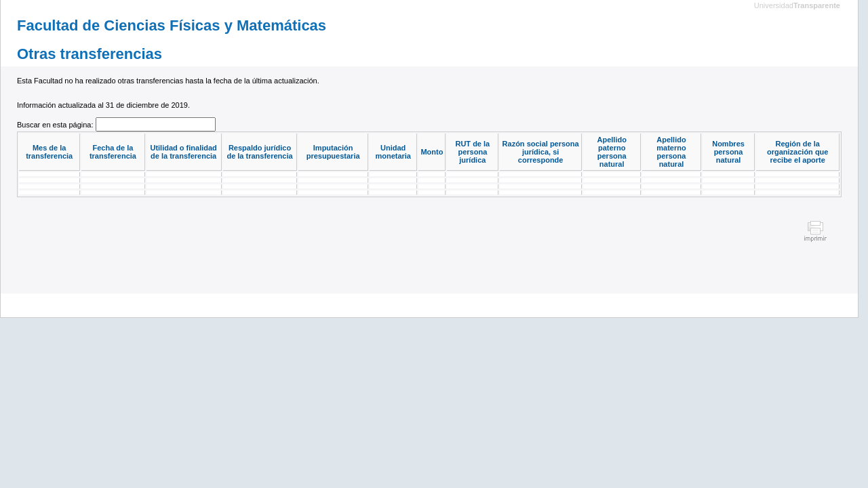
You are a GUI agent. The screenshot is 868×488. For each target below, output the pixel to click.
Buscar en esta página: (56, 125)
